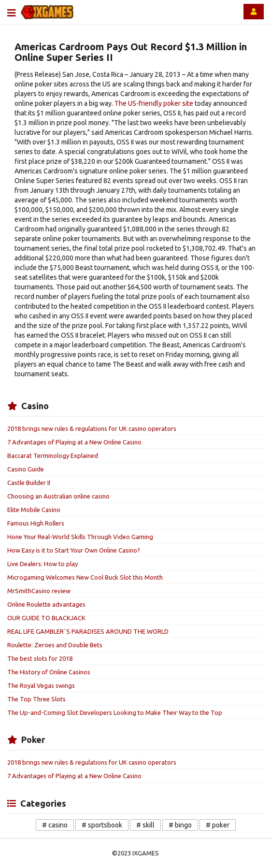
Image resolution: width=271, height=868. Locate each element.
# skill (145, 825)
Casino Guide (26, 469)
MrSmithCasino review (39, 591)
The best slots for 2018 (40, 658)
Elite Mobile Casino (34, 510)
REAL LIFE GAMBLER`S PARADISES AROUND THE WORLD (88, 631)
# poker (218, 825)
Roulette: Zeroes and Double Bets (55, 645)
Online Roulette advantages (46, 604)
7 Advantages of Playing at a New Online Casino (74, 442)
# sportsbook (102, 825)
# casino (55, 825)
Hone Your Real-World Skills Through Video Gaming (80, 537)
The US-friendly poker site (154, 103)
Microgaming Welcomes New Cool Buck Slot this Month (85, 577)
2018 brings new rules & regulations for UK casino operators (92, 428)
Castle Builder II (29, 483)
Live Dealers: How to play (43, 564)
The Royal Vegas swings (41, 685)
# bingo (180, 825)
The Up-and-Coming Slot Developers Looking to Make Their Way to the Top (115, 712)
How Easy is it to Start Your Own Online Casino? (74, 550)
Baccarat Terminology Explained (53, 455)
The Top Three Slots (36, 699)
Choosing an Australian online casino (58, 496)
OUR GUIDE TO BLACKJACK (46, 618)
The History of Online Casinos (49, 672)
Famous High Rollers (36, 523)
